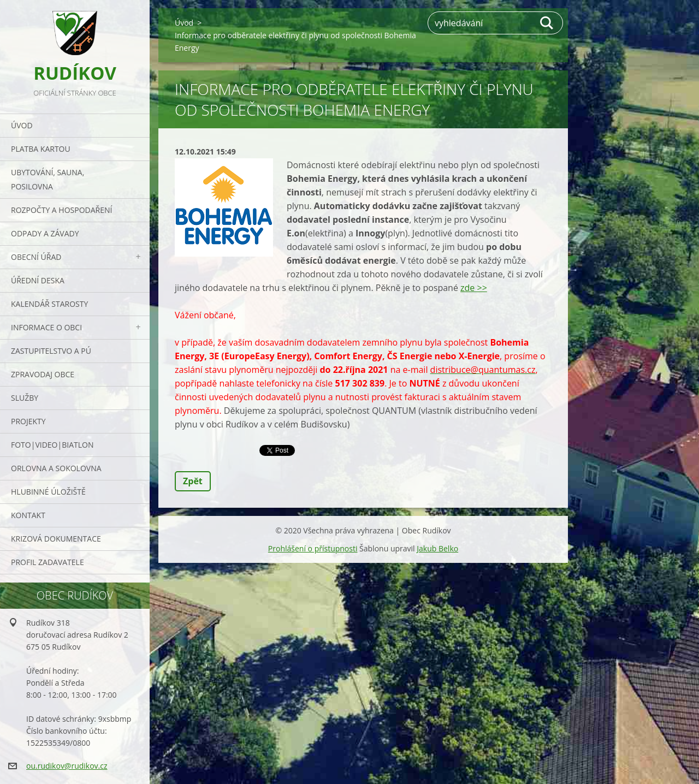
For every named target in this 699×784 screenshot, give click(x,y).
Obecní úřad (36, 257)
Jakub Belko (437, 548)
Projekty (28, 421)
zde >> (474, 288)
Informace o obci (46, 327)
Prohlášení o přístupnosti (313, 548)
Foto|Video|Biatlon (52, 445)
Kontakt (28, 515)
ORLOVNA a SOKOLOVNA (56, 468)
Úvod (22, 125)
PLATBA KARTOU (41, 149)
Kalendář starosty (49, 304)
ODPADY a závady (45, 233)
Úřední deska (38, 280)
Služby (25, 398)
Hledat (547, 23)
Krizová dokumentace (56, 539)
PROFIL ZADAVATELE (48, 562)
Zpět (193, 481)
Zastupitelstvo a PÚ (51, 351)
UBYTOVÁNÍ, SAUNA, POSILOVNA (48, 179)
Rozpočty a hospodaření (61, 210)
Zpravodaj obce (43, 374)
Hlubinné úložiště (48, 492)
